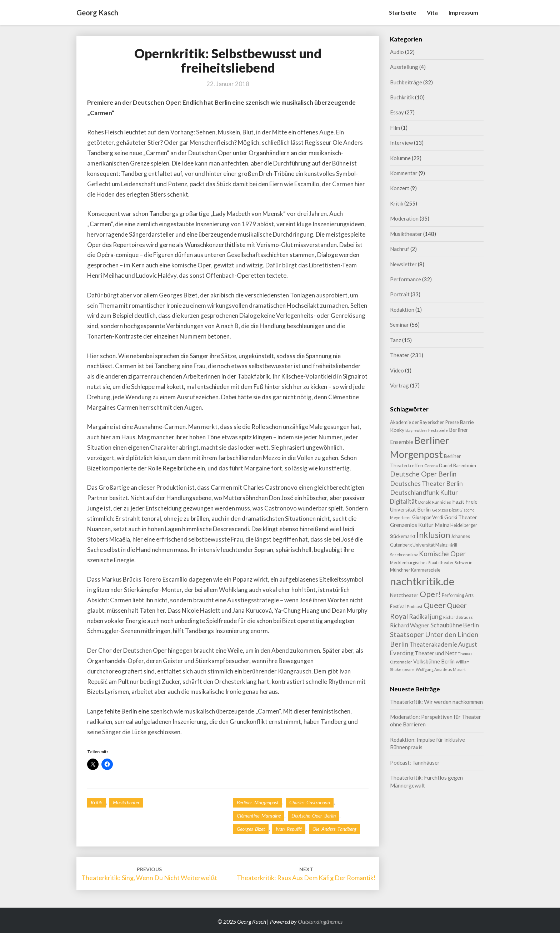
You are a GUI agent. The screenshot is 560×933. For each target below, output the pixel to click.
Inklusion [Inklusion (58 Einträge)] (433, 535)
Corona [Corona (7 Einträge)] (431, 466)
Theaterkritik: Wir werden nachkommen (436, 702)
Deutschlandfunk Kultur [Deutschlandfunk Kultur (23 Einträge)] (424, 492)
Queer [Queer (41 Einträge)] (435, 605)
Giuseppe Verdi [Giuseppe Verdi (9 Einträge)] (428, 517)
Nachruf (400, 249)
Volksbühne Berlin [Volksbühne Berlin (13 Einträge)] (434, 661)
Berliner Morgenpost (258, 802)
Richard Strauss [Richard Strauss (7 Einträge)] (458, 617)
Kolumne (400, 158)
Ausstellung (404, 67)
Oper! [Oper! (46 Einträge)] (430, 594)
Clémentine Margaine (259, 816)
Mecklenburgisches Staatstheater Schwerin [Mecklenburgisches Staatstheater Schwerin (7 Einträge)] (431, 562)
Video (397, 370)
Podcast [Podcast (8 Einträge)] (415, 606)
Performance (406, 279)
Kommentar (404, 173)
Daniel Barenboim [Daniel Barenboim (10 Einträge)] (457, 465)
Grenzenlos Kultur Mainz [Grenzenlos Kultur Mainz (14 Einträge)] (420, 525)
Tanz (396, 340)
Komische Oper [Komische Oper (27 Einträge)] (442, 554)
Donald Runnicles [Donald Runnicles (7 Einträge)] (435, 502)
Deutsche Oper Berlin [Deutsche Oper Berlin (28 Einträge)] (423, 474)
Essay (397, 112)
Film (395, 128)
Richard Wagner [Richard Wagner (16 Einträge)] (410, 625)
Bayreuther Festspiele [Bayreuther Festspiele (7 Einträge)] (427, 430)
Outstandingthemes (320, 921)
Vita (432, 12)
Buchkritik (402, 97)
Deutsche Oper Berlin (314, 816)
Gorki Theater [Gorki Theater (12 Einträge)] (461, 517)
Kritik (96, 802)
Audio (397, 52)
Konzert (400, 188)
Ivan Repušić (289, 829)
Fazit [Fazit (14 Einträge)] (458, 502)
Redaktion (402, 310)
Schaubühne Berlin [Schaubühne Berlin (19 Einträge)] (455, 625)
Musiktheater (126, 802)
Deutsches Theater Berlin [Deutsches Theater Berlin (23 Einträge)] (426, 483)
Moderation (404, 218)
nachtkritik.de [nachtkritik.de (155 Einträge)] (422, 581)
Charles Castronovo (310, 802)
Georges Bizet (251, 829)
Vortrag (399, 385)
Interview (401, 143)
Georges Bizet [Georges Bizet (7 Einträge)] (445, 510)
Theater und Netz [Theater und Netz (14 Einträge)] (436, 653)
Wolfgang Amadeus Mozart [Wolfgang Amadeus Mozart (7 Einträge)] (441, 669)
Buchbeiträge (406, 82)
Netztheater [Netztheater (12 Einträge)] (404, 595)
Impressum (463, 12)
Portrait (400, 294)
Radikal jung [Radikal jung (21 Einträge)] (426, 616)
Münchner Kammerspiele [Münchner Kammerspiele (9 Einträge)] (415, 570)
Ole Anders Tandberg (334, 829)
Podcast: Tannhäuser (415, 762)
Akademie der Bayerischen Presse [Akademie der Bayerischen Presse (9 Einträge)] (424, 422)
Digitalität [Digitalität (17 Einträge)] (404, 501)
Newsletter (403, 264)
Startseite (402, 12)
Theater (400, 355)
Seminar (399, 325)
